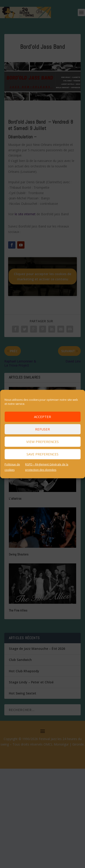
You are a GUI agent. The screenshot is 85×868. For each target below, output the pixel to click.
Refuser (42, 429)
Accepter (42, 417)
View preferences (42, 442)
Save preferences (42, 454)
